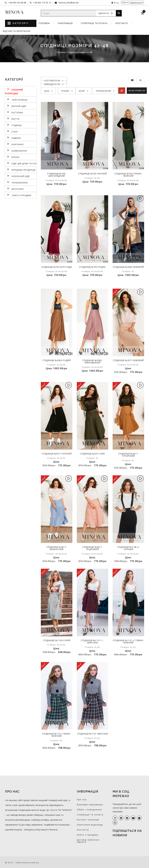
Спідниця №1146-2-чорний (128, 548)
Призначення (105, 91)
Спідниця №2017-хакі (92, 454)
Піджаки (13, 138)
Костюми (14, 112)
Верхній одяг (16, 106)
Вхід (115, 3)
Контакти (121, 23)
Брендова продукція (20, 170)
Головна (44, 23)
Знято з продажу (18, 195)
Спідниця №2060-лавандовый (92, 361)
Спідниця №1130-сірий (57, 640)
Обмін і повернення (89, 810)
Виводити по (54, 84)
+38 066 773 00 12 (42, 3)
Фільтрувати (137, 91)
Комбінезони (16, 150)
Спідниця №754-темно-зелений (128, 175)
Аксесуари (14, 189)
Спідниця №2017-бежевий (128, 361)
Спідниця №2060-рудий (57, 360)
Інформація (65, 23)
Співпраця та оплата (94, 23)
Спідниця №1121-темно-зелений (57, 735)
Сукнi (11, 131)
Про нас (82, 799)
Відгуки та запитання (16, 31)
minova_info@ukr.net (68, 3)
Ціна (48, 91)
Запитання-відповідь (90, 825)
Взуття (12, 119)
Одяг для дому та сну (21, 163)
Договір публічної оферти (88, 841)
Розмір (67, 91)
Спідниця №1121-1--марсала (92, 641)
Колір (83, 91)
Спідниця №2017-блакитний (57, 548)
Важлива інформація (90, 805)
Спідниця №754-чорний (92, 174)
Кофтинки (14, 144)
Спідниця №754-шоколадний (57, 175)
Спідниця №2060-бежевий (128, 268)
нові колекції (16, 99)
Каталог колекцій (88, 820)
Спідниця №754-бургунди (57, 268)
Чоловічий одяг (18, 176)
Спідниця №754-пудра (92, 267)
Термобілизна (16, 182)
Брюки (12, 157)
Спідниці (13, 125)
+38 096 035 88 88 (17, 3)
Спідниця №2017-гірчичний (128, 455)
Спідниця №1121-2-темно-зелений (128, 641)
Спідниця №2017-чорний (57, 454)
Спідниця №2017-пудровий (92, 548)
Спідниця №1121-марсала (92, 735)
